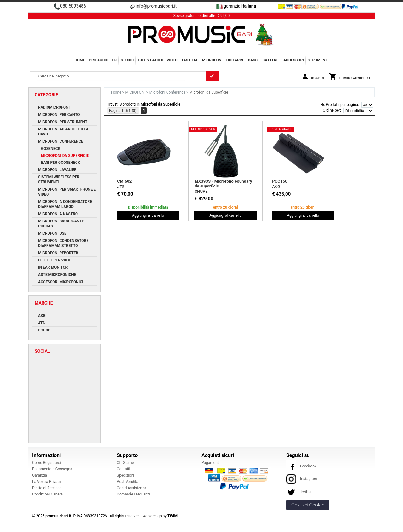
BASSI (253, 60)
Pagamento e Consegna (52, 469)
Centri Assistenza (131, 488)
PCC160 (280, 181)
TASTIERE (190, 60)
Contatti (124, 469)
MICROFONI (212, 60)
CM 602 (124, 181)
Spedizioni (125, 475)
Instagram (302, 479)
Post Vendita (128, 482)
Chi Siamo (125, 463)
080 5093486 (73, 6)
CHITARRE (235, 60)
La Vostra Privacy (47, 482)
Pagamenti (211, 463)
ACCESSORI (294, 60)
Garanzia (40, 475)
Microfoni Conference (168, 92)
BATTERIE (271, 60)
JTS (121, 187)
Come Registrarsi (47, 463)
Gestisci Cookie (308, 505)
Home (80, 60)
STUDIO (127, 60)
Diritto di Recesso (47, 488)
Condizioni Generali (48, 494)
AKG (276, 187)
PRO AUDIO (99, 60)
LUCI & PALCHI (150, 60)
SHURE (201, 191)
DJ (114, 60)
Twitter (299, 492)
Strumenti (318, 60)
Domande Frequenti (133, 494)
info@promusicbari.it (156, 6)
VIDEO (172, 60)
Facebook (301, 466)
